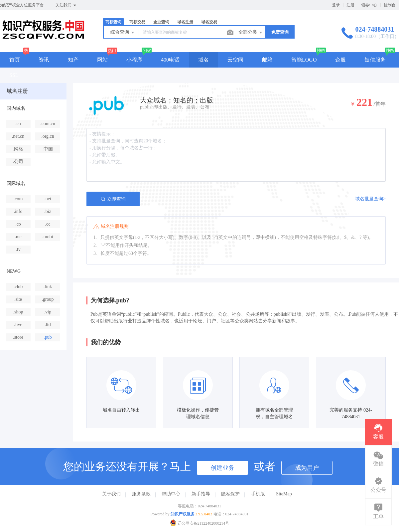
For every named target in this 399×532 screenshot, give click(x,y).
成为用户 (307, 468)
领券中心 (369, 5)
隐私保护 (230, 494)
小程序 (134, 60)
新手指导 (201, 494)
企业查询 (161, 22)
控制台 (390, 5)
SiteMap (284, 494)
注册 (350, 5)
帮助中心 (171, 494)
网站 (102, 60)
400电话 (170, 60)
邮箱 (267, 60)
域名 (203, 60)
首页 (15, 60)
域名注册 (185, 22)
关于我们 (111, 494)
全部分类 (251, 33)
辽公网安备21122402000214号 (200, 523)
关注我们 (66, 5)
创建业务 (222, 468)
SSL (14, 75)
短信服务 (375, 60)
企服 (340, 60)
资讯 (44, 60)
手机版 (258, 494)
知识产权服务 (183, 514)
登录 (336, 5)
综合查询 (123, 33)
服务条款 (141, 494)
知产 (73, 60)
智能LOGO (304, 60)
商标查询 (113, 22)
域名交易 (209, 22)
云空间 (235, 60)
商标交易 (137, 22)
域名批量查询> (370, 199)
